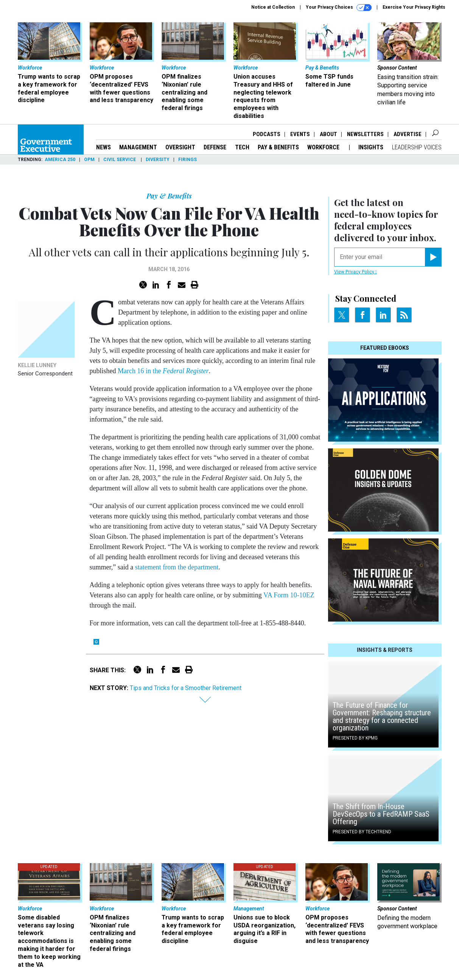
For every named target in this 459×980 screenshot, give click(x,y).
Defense (215, 147)
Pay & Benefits (278, 147)
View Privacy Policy (356, 272)
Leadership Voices (417, 147)
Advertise (408, 134)
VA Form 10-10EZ (289, 595)
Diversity (158, 160)
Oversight (180, 147)
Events (300, 134)
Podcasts (267, 134)
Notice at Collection (273, 7)
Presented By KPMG (355, 738)
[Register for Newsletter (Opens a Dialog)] (433, 257)
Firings (187, 160)
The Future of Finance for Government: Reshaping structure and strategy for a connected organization (382, 716)
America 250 (60, 160)
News (103, 147)
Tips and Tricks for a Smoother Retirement (186, 688)
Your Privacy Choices (339, 8)
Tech (242, 147)
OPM (89, 160)
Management (138, 147)
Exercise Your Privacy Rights (414, 7)
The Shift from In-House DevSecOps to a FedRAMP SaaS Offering (381, 814)
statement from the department (177, 567)
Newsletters (365, 134)
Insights (371, 147)
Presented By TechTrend (362, 832)
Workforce (324, 147)
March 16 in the (163, 371)
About (328, 134)
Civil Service (120, 160)
